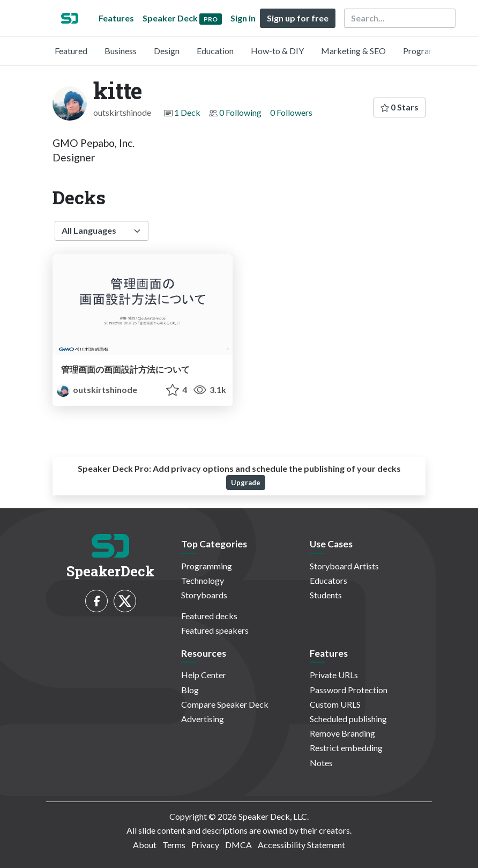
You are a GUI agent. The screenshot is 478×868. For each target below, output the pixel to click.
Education (215, 51)
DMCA (238, 845)
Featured (71, 51)
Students (326, 595)
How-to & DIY (277, 51)
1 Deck (187, 112)
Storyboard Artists (344, 566)
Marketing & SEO (353, 51)
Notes (321, 763)
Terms (174, 845)
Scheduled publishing (348, 719)
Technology (203, 580)
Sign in (243, 18)
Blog (190, 690)
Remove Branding (342, 733)
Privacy (205, 845)
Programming (428, 51)
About (145, 845)
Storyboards (204, 595)
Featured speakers (215, 630)
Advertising (203, 719)
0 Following (240, 112)
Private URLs (334, 675)
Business (121, 51)
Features (116, 18)
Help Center (204, 675)
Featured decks (209, 616)
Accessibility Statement (301, 845)
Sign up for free (298, 18)
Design (167, 51)
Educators (328, 580)
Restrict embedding (346, 748)
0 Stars (399, 107)
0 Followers (291, 112)
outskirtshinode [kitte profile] (97, 390)
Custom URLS (335, 704)
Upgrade (246, 483)
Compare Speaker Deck (225, 704)
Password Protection (349, 690)
